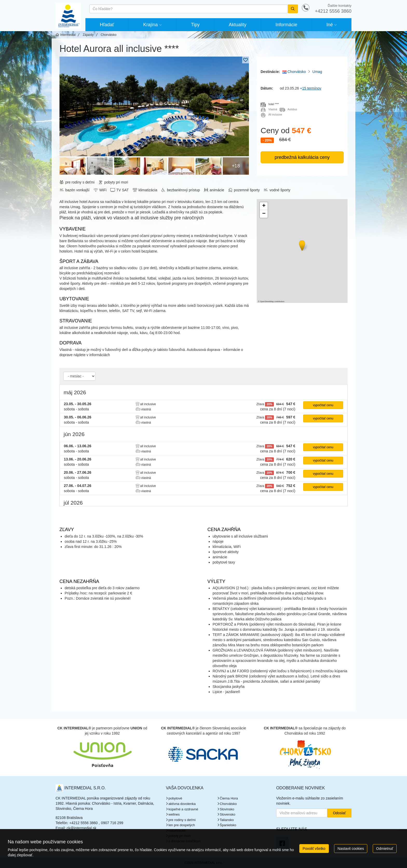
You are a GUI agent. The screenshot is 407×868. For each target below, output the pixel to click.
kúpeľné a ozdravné (183, 809)
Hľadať (107, 25)
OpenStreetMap (267, 301)
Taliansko (227, 820)
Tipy (195, 25)
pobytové (175, 798)
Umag (317, 72)
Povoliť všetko (314, 849)
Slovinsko (227, 809)
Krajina (151, 25)
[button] (302, 245)
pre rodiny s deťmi (182, 820)
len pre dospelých (182, 825)
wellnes (174, 814)
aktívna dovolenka (182, 804)
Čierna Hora (229, 798)
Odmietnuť (385, 849)
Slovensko (228, 814)
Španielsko (228, 825)
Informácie (286, 25)
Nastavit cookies (351, 849)
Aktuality (238, 25)
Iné (330, 25)
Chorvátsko (294, 72)
